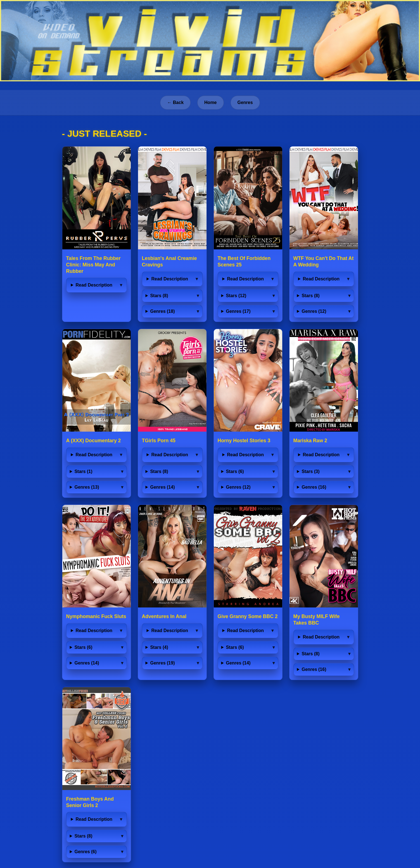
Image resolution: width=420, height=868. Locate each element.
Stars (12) (236, 296)
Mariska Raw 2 (310, 441)
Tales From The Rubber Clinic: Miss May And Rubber (93, 265)
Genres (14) (162, 487)
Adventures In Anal (164, 616)
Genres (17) (238, 311)
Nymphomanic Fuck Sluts (96, 616)
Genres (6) (85, 852)
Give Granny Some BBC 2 (248, 616)
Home (210, 102)
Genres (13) (87, 487)
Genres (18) (162, 311)
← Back (175, 102)
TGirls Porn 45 (159, 441)
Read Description (94, 285)
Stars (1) (83, 471)
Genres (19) (162, 663)
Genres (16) (314, 487)
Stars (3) (310, 471)
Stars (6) (235, 471)
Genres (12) (314, 311)
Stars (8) (159, 296)
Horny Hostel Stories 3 (244, 441)
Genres (245, 102)
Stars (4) (159, 647)
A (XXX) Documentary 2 (94, 441)
